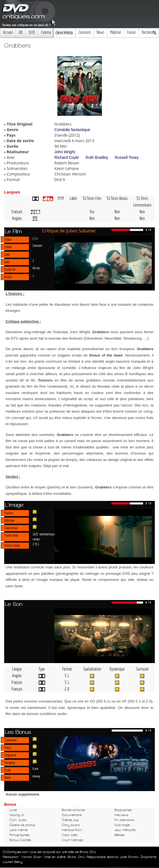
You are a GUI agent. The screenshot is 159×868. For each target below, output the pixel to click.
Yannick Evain (31, 857)
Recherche (149, 32)
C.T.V (35, 239)
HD (21, 32)
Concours (85, 32)
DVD (32, 32)
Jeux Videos (65, 32)
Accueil (8, 32)
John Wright (65, 152)
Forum (131, 32)
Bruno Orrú (76, 857)
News (100, 32)
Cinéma (46, 32)
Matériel (116, 32)
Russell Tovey (127, 157)
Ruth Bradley (97, 157)
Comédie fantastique (72, 130)
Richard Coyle (67, 157)
